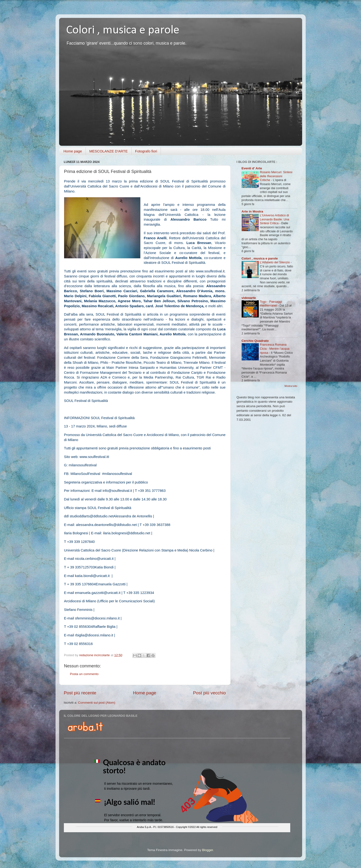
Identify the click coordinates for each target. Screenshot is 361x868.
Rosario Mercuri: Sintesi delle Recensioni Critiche (276, 176)
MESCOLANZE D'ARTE (109, 151)
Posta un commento (84, 674)
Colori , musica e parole (123, 30)
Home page (73, 151)
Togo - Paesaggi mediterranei (271, 304)
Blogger (208, 850)
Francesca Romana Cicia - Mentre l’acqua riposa (275, 348)
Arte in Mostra (252, 211)
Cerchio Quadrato (255, 341)
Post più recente (80, 693)
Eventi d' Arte (252, 168)
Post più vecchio (209, 693)
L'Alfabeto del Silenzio (275, 262)
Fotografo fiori (146, 151)
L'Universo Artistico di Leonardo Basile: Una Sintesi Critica (275, 219)
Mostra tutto (291, 386)
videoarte (249, 298)
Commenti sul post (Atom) (97, 703)
